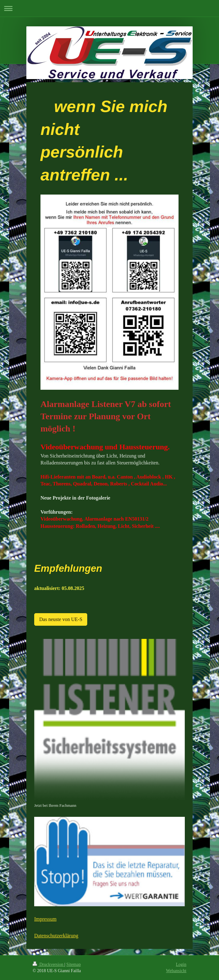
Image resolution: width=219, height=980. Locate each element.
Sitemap (74, 964)
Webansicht (176, 971)
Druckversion (48, 964)
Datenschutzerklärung (56, 936)
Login (181, 964)
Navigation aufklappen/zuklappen (109, 8)
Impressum (45, 919)
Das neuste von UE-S (61, 619)
